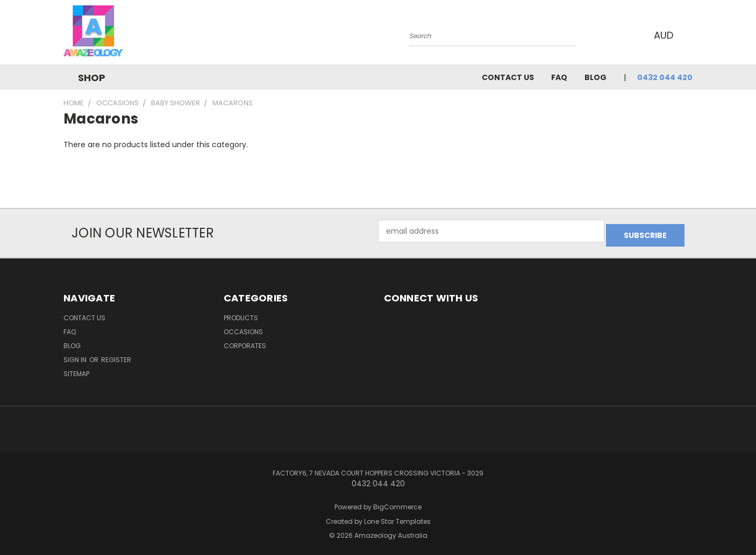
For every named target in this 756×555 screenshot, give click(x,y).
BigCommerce (397, 503)
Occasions (243, 327)
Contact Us (508, 77)
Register (116, 355)
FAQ (559, 77)
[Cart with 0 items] (690, 35)
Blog (595, 77)
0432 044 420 (665, 77)
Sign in (76, 355)
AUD (663, 35)
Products (241, 313)
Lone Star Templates (397, 517)
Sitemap (76, 369)
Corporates (245, 341)
